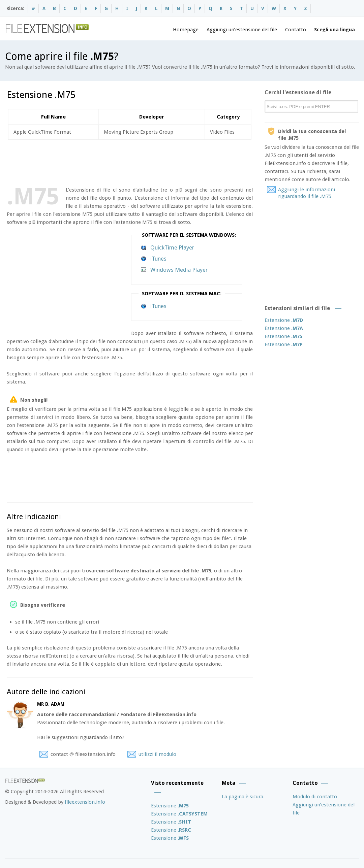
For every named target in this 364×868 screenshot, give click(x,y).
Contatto (296, 30)
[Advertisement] (129, 162)
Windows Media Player (179, 270)
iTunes (158, 259)
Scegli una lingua (335, 30)
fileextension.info (85, 802)
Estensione (284, 320)
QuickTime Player (172, 247)
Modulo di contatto (315, 797)
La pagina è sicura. (243, 797)
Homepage (186, 30)
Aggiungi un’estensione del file (242, 30)
